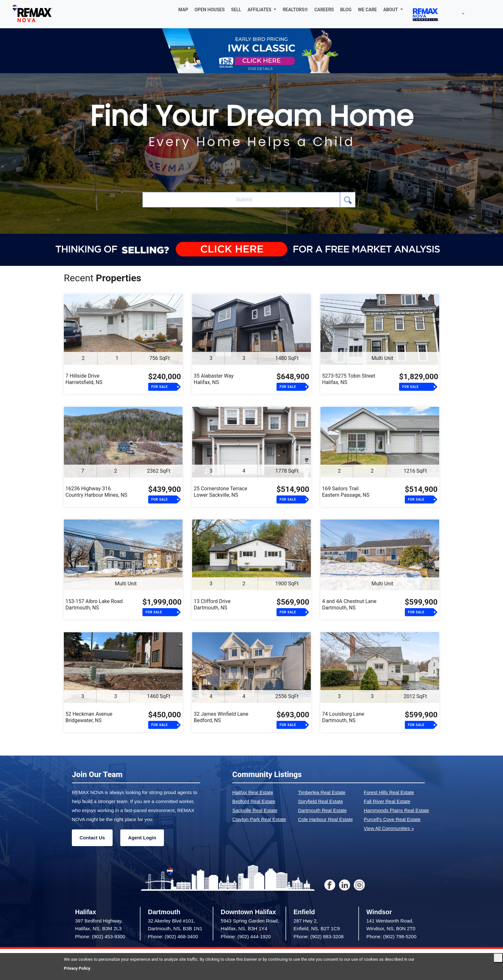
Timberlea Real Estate (322, 792)
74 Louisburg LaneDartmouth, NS (343, 717)
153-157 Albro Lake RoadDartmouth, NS (94, 604)
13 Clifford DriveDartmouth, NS (212, 604)
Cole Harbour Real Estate (325, 819)
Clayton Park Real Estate (259, 819)
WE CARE (367, 10)
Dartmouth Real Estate (322, 810)
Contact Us (92, 838)
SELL (236, 10)
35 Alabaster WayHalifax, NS (214, 379)
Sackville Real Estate (255, 810)
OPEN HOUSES (210, 10)
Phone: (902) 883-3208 (319, 936)
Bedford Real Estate (254, 801)
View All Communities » (389, 828)
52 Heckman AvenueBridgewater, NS (89, 717)
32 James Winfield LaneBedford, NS (221, 717)
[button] (262, 10)
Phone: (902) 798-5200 (391, 936)
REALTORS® (295, 10)
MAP (183, 10)
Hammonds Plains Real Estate (396, 810)
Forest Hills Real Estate (389, 792)
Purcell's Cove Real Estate (392, 819)
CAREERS (324, 10)
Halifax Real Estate (253, 792)
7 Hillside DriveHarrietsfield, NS (84, 379)
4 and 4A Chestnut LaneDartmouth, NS (349, 604)
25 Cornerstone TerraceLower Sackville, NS (220, 492)
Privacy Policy (77, 968)
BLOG (346, 10)
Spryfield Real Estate (320, 801)
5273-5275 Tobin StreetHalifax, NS (349, 379)
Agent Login (142, 838)
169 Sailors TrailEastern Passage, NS (346, 492)
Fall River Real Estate (387, 801)
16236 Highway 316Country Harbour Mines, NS (96, 492)
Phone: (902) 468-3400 (173, 936)
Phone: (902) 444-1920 (246, 936)
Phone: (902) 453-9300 (100, 936)
